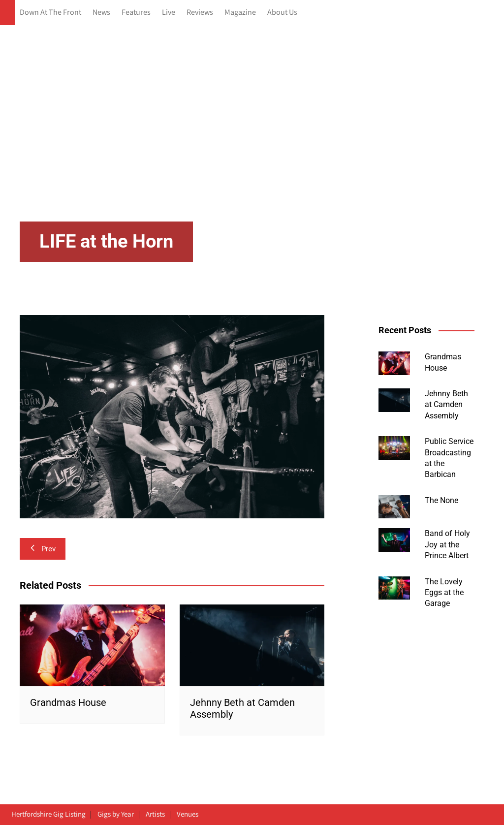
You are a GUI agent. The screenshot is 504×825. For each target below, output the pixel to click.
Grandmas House (68, 702)
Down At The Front (50, 13)
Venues (188, 815)
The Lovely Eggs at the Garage (444, 593)
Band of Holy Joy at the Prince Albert (447, 544)
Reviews (200, 13)
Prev (43, 549)
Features (136, 13)
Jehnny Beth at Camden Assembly (446, 405)
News (101, 13)
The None (441, 500)
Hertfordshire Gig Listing (48, 815)
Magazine (240, 13)
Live (169, 13)
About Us (282, 13)
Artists (155, 815)
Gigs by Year (116, 815)
